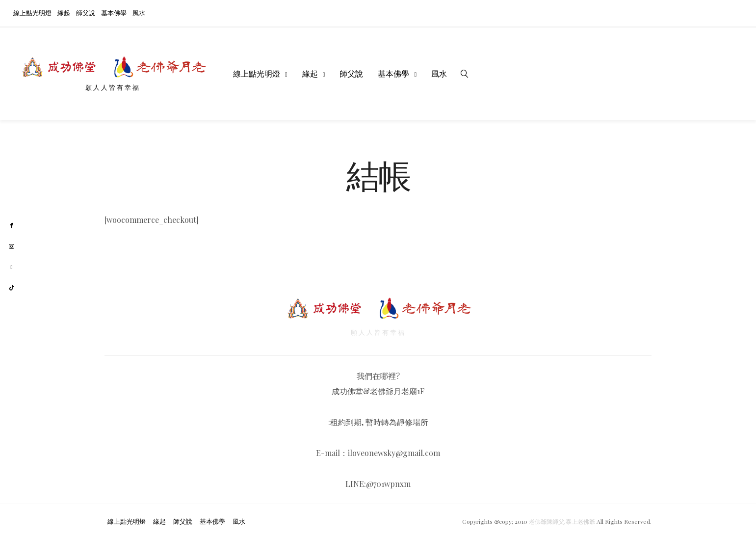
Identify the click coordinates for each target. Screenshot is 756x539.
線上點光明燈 (32, 13)
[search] (465, 74)
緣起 (64, 13)
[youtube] (12, 267)
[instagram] (12, 247)
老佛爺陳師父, (547, 521)
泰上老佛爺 (580, 521)
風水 (139, 13)
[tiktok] (12, 288)
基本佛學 (114, 13)
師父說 (86, 13)
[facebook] (12, 226)
